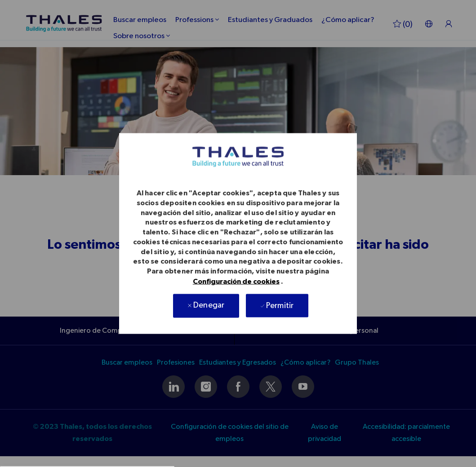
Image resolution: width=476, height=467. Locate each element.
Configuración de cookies (236, 281)
